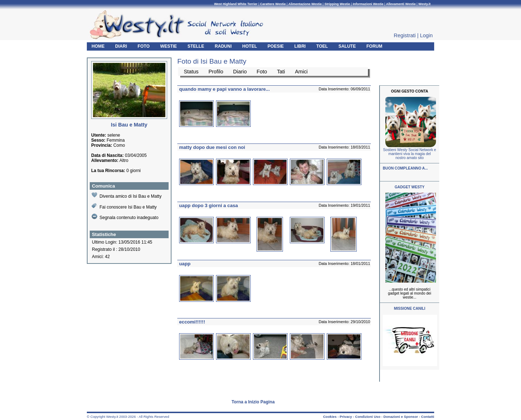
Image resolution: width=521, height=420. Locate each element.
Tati (281, 72)
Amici (301, 72)
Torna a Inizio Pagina (253, 402)
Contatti (428, 417)
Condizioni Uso (368, 417)
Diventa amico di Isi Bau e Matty (126, 195)
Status (191, 72)
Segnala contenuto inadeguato (125, 217)
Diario (240, 72)
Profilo (216, 72)
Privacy (346, 417)
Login (426, 35)
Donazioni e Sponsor (401, 417)
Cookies (330, 417)
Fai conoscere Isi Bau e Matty (124, 206)
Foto (262, 72)
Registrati (405, 35)
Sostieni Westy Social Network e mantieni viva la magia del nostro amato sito (410, 154)
